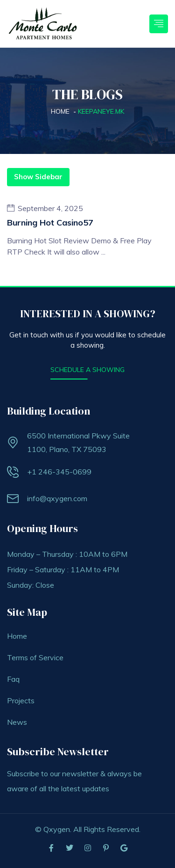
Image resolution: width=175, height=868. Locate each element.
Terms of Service (35, 657)
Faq (13, 679)
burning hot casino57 (50, 222)
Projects (21, 700)
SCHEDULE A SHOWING (87, 370)
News (17, 722)
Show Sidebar (38, 177)
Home (60, 111)
